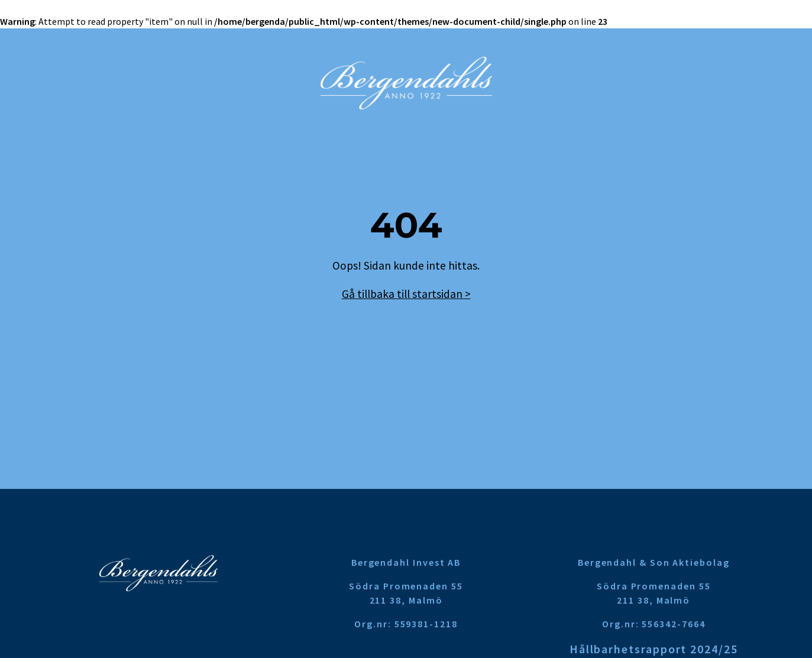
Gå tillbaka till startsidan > (406, 294)
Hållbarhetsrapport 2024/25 (654, 649)
